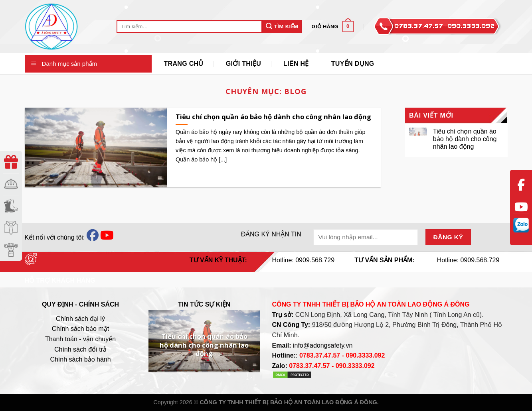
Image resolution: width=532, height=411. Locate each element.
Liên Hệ (296, 64)
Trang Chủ (183, 64)
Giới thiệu (243, 64)
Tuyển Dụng (353, 64)
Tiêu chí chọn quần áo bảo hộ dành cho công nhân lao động (465, 139)
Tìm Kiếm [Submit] (282, 26)
